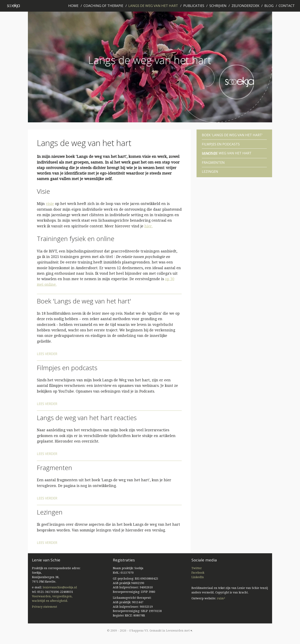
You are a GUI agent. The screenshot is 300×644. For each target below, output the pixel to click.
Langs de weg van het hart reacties (87, 418)
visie (50, 204)
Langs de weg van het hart (153, 6)
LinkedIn (198, 577)
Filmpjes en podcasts (67, 368)
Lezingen (50, 512)
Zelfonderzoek (245, 6)
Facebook (198, 573)
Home (73, 6)
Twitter (197, 568)
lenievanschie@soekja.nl (60, 587)
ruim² (221, 598)
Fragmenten (54, 468)
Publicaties (194, 6)
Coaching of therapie (103, 6)
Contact (287, 6)
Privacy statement (45, 607)
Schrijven (218, 6)
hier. (149, 226)
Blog (269, 6)
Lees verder (47, 354)
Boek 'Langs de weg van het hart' (84, 301)
